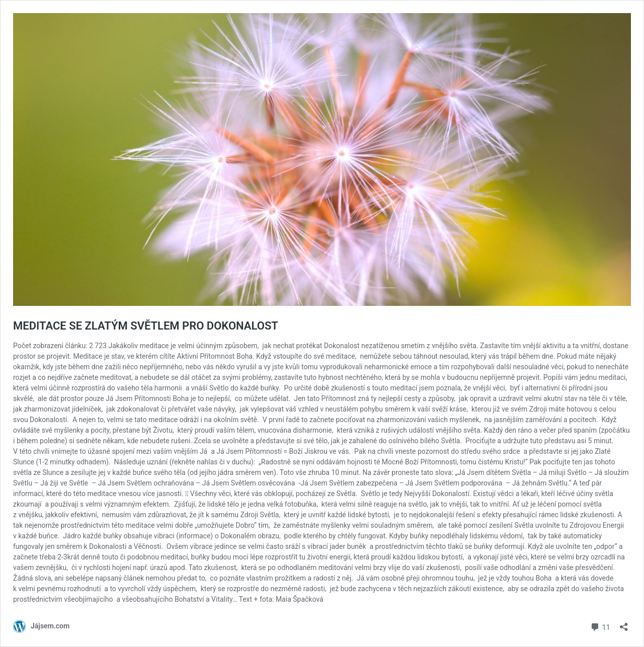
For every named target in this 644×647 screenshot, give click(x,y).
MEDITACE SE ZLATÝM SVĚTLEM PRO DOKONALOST (146, 326)
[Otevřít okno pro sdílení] (624, 624)
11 (600, 626)
